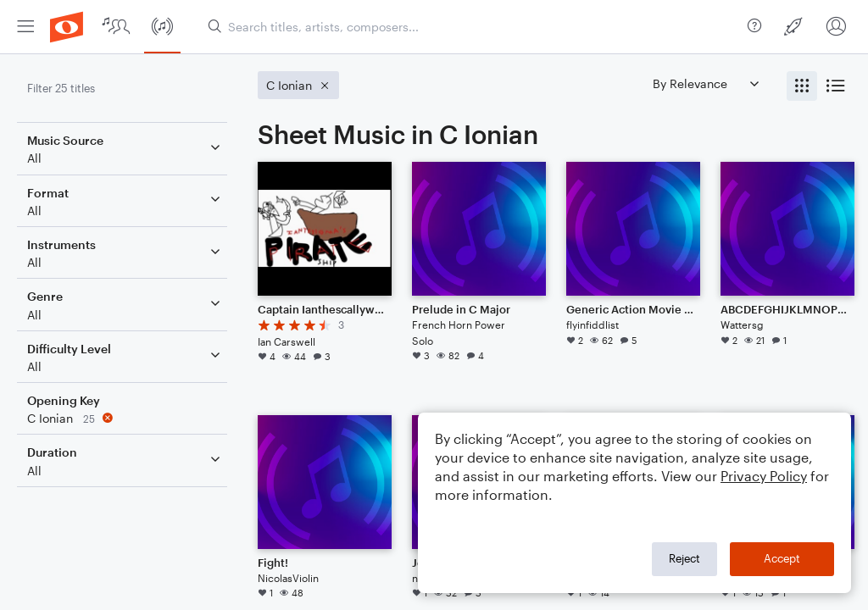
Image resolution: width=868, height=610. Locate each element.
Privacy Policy (764, 476)
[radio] (802, 86)
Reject (684, 558)
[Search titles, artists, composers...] (471, 27)
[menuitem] (25, 27)
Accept (782, 558)
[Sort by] (705, 83)
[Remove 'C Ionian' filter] (125, 418)
